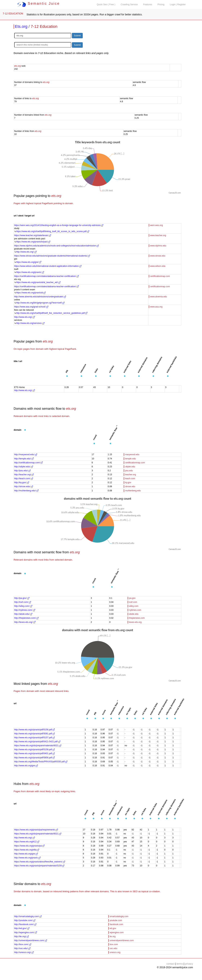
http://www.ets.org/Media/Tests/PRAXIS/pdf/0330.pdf (41, 762)
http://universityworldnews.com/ (31, 940)
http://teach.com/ (24, 479)
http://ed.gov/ (22, 928)
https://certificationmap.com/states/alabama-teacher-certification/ (46, 276)
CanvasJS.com (175, 193)
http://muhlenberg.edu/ (26, 491)
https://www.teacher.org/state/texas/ (33, 235)
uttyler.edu (130, 467)
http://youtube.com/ (25, 920)
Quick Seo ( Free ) (106, 5)
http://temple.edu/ (24, 459)
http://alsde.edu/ (23, 614)
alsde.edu (134, 614)
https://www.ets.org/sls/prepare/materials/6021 (38, 746)
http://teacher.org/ (24, 475)
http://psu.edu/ (22, 471)
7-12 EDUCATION (13, 14)
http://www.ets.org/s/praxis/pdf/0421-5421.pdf (37, 742)
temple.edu (130, 459)
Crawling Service (129, 5)
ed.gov (113, 928)
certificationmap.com (160, 276)
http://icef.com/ (23, 602)
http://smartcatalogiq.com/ (28, 916)
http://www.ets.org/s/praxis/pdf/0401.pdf (35, 753)
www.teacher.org (158, 235)
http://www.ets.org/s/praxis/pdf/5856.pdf (35, 758)
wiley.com (134, 606)
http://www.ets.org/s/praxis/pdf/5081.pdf (35, 734)
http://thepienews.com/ (26, 618)
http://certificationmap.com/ (29, 463)
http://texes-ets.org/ (25, 622)
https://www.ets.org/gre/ (29, 262)
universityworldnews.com (122, 940)
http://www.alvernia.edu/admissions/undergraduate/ (40, 297)
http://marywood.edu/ (26, 455)
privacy (189, 964)
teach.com (130, 479)
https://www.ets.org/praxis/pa (29, 846)
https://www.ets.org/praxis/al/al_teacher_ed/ (38, 282)
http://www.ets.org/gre (26, 766)
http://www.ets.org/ (26, 252)
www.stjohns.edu (158, 246)
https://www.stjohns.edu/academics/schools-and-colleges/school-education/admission (57, 246)
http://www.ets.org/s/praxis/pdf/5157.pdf (35, 738)
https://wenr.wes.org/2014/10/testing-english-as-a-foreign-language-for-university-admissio (59, 225)
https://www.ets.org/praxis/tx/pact (33, 242)
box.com (114, 944)
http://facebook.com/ (25, 924)
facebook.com (116, 924)
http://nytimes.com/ (25, 610)
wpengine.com (117, 932)
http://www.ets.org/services (30, 323)
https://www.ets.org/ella (27, 850)
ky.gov (128, 483)
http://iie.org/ (22, 936)
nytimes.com (135, 610)
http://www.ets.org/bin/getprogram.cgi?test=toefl (40, 303)
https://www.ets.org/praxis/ (30, 272)
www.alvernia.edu (159, 297)
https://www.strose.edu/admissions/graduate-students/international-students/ (52, 256)
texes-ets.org (135, 622)
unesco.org (115, 952)
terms (180, 964)
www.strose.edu (158, 256)
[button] (67, 376)
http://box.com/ (23, 944)
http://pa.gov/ (22, 598)
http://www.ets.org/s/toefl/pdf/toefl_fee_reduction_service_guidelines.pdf (52, 313)
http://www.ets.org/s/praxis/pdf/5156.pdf (35, 730)
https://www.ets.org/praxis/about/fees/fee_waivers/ (40, 862)
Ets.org (21, 26)
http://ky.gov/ (22, 483)
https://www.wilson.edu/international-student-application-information (48, 266)
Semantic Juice (39, 3)
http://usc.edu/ (22, 948)
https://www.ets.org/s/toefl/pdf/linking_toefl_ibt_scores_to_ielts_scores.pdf (53, 231)
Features (148, 5)
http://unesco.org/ (24, 952)
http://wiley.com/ (23, 606)
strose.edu (130, 486)
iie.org (113, 936)
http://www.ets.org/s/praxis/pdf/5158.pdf (35, 749)
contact (171, 964)
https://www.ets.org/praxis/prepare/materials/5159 (39, 866)
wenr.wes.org (157, 225)
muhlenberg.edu (133, 491)
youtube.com (116, 920)
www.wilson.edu (158, 266)
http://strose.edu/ (24, 486)
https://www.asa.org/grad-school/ (31, 307)
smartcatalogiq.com (119, 916)
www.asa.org (156, 307)
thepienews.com (137, 618)
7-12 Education (44, 26)
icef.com (133, 602)
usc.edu (114, 948)
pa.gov (132, 598)
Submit (77, 36)
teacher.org (130, 475)
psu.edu (129, 471)
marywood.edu (132, 455)
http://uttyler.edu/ (24, 467)
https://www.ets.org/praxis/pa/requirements (36, 830)
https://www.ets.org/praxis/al (31, 293)
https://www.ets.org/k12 (27, 842)
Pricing (161, 5)
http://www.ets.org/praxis (27, 858)
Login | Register (178, 5)
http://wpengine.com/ (26, 932)
